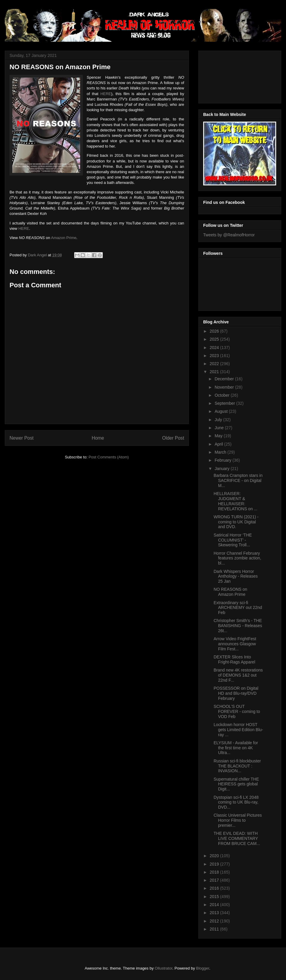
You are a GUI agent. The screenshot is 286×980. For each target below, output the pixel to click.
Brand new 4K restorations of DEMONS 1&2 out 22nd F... (238, 675)
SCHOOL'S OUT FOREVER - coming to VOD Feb (237, 711)
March (221, 452)
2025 (215, 339)
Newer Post (22, 438)
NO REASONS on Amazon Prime (230, 592)
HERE (106, 94)
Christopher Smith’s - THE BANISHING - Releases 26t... (238, 626)
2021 (215, 372)
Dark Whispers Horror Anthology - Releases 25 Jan (236, 576)
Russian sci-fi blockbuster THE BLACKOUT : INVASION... (237, 766)
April (219, 444)
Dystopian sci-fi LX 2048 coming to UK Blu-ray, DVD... (236, 802)
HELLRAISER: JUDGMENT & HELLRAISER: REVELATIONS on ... (236, 501)
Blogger (203, 968)
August (222, 411)
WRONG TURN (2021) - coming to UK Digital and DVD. (236, 522)
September (225, 403)
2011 (215, 929)
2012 (215, 921)
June (220, 428)
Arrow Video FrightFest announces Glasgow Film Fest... (235, 644)
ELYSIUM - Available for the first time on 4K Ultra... (236, 748)
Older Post (173, 438)
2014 (215, 905)
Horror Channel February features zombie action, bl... (237, 558)
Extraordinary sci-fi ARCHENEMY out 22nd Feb (238, 608)
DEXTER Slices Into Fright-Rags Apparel (234, 659)
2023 (215, 356)
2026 (215, 331)
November (225, 387)
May (219, 436)
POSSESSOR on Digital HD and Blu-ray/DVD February (236, 693)
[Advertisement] (230, 75)
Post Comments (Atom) (109, 457)
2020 (215, 856)
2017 (215, 880)
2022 (215, 364)
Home (98, 438)
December (225, 379)
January (223, 469)
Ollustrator (163, 968)
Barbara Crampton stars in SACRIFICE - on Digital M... (238, 480)
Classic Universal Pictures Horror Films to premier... (238, 820)
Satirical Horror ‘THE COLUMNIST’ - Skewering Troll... (233, 540)
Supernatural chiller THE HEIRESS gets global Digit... (236, 784)
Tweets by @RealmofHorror (229, 235)
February (223, 460)
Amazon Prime (64, 238)
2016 (215, 888)
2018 (215, 872)
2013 (215, 913)
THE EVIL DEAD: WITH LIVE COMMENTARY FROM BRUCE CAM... (237, 838)
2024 (215, 348)
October (223, 395)
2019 (215, 864)
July (219, 420)
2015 (215, 897)
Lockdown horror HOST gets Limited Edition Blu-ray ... (238, 730)
